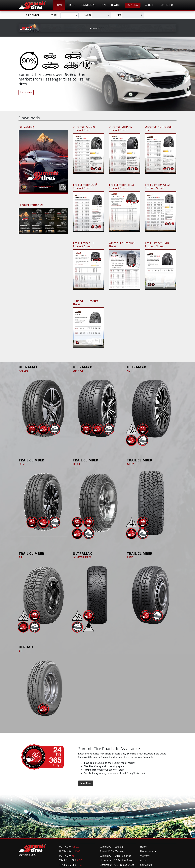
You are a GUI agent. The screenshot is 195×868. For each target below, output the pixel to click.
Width (55, 15)
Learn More (26, 141)
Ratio (87, 15)
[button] (71, 5)
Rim (119, 15)
